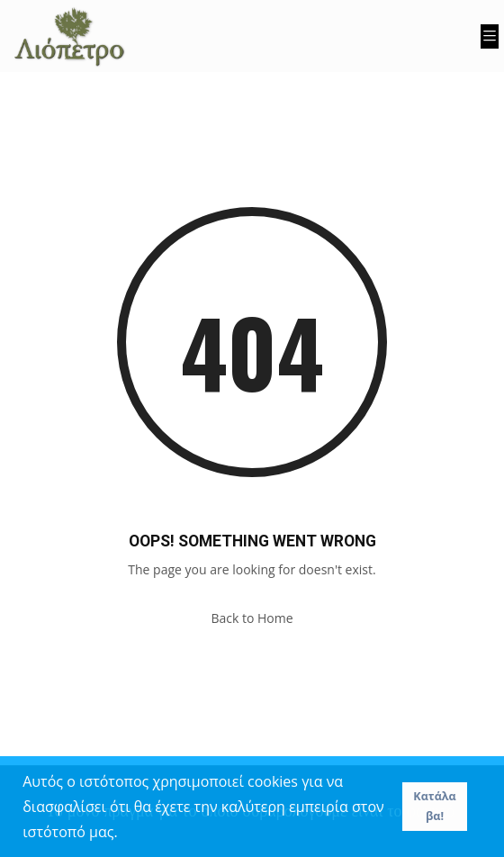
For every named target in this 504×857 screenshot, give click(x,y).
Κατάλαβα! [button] (434, 806)
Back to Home (252, 618)
